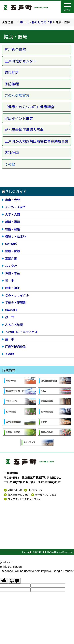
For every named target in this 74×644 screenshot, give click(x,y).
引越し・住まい (15, 236)
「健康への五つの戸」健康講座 (29, 107)
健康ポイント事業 (19, 118)
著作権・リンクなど (46, 495)
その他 (10, 354)
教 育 (10, 317)
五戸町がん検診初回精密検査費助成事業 (37, 141)
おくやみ (11, 266)
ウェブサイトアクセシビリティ (24, 499)
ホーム (24, 22)
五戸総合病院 (15, 49)
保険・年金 (13, 273)
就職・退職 (13, 222)
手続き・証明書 (15, 302)
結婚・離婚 (13, 229)
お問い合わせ (15, 490)
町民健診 (12, 72)
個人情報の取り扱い (19, 495)
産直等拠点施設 (15, 346)
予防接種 (12, 84)
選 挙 (10, 339)
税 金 (10, 281)
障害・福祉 (13, 288)
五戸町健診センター (21, 61)
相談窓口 (11, 310)
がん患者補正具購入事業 (24, 130)
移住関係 (11, 244)
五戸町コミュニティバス (21, 332)
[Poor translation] (14, 581)
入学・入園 (13, 214)
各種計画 (12, 152)
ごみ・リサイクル (17, 295)
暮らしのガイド (42, 22)
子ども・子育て (15, 207)
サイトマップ (35, 490)
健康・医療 (13, 251)
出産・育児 (13, 200)
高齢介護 (11, 258)
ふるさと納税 (14, 325)
